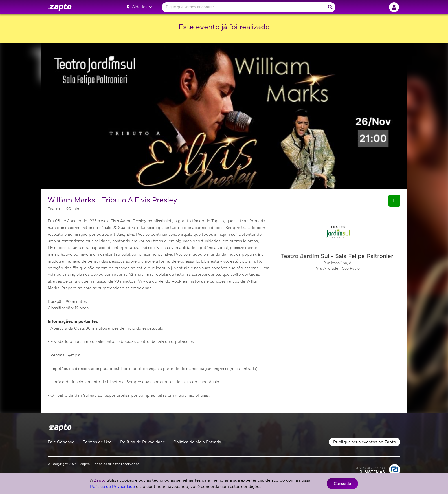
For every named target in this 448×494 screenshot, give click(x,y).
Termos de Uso (97, 442)
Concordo (342, 484)
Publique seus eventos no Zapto (365, 442)
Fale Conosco (61, 442)
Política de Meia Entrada (197, 442)
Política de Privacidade (143, 442)
